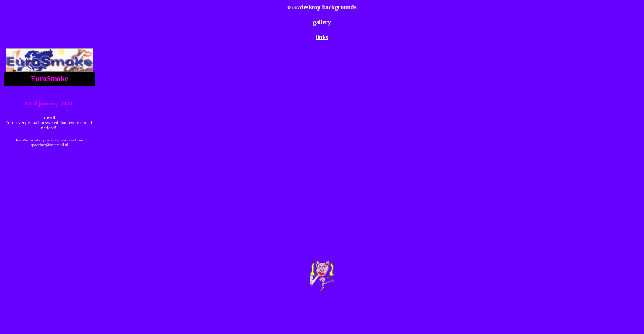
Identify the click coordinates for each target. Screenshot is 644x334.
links (322, 37)
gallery (322, 22)
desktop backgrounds (328, 7)
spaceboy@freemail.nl (49, 145)
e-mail (50, 118)
